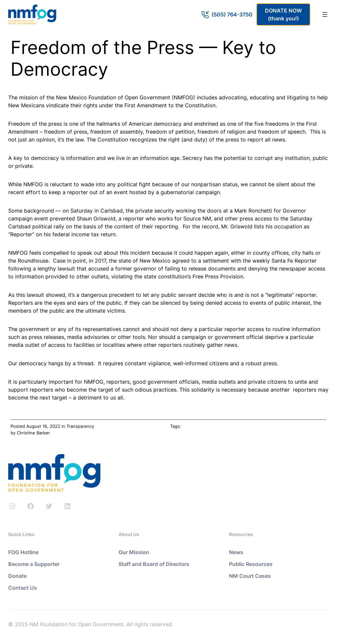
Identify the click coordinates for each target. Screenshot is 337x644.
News (236, 552)
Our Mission (134, 552)
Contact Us (23, 588)
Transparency (80, 426)
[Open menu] (325, 14)
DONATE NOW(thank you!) (283, 14)
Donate (17, 576)
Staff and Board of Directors (154, 564)
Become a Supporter (34, 564)
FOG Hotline (23, 552)
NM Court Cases (250, 576)
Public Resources (251, 564)
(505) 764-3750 (232, 14)
